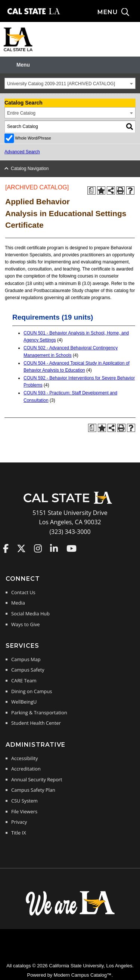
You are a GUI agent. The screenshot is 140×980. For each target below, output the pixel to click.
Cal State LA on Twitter (21, 548)
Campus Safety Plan (33, 790)
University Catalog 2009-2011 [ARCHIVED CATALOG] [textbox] (61, 84)
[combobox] (70, 83)
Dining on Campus (32, 691)
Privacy (19, 822)
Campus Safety (28, 670)
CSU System (24, 801)
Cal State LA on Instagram (38, 548)
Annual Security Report (37, 779)
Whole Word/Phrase (33, 138)
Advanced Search (22, 152)
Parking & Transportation (39, 712)
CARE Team (24, 680)
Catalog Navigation (30, 169)
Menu (23, 65)
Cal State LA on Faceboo (6, 548)
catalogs (22, 966)
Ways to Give (25, 624)
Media (18, 603)
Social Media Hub (30, 614)
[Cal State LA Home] (70, 503)
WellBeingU (24, 702)
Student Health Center (36, 723)
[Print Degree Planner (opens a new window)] (91, 190)
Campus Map (26, 659)
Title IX (19, 833)
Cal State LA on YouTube (71, 548)
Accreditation (26, 769)
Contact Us (23, 592)
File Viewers (24, 811)
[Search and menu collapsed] (119, 12)
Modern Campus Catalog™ (83, 975)
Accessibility (24, 758)
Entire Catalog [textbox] (21, 113)
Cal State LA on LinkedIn (54, 548)
